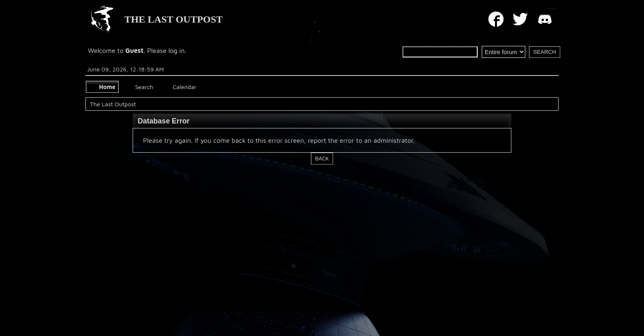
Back (322, 158)
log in (177, 50)
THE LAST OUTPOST (174, 19)
